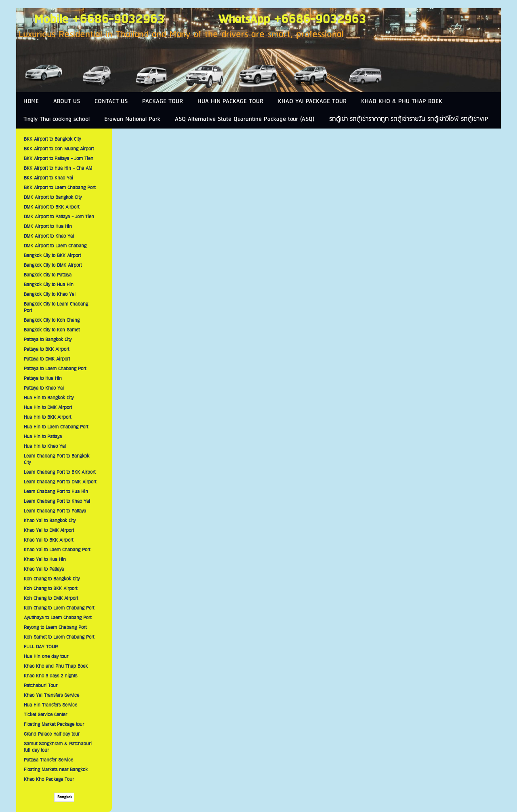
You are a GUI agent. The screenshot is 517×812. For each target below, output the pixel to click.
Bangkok (64, 797)
